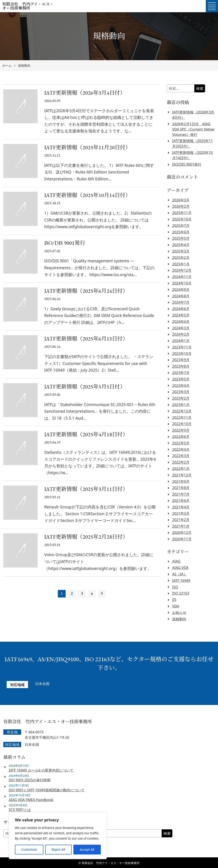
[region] (58, 836)
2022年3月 (181, 456)
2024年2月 (181, 334)
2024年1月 (181, 341)
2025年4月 (181, 245)
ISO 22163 (181, 593)
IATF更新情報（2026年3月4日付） (193, 115)
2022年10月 (182, 424)
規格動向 (24, 66)
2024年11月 (182, 277)
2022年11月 (182, 418)
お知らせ (179, 613)
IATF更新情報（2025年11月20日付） (193, 143)
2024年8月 (181, 296)
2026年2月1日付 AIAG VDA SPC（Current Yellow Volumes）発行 (193, 129)
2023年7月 (181, 373)
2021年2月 (181, 520)
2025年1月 (181, 264)
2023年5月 (181, 379)
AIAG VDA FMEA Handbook (31, 800)
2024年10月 (182, 283)
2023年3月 (181, 392)
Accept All (87, 849)
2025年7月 (181, 226)
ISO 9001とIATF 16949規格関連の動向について (47, 790)
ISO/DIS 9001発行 (187, 164)
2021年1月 (181, 526)
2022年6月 (181, 437)
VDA (176, 606)
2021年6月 (181, 501)
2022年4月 (181, 450)
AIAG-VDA (180, 568)
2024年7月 (181, 302)
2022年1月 (181, 469)
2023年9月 (181, 360)
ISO (175, 587)
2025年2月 (181, 258)
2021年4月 (181, 507)
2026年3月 (181, 200)
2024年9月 (181, 290)
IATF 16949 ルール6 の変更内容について (41, 770)
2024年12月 (182, 270)
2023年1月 (181, 405)
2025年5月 (181, 238)
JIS (174, 600)
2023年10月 (182, 354)
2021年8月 (181, 488)
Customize (29, 849)
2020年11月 (182, 539)
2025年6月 (181, 232)
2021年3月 (181, 514)
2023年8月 (181, 366)
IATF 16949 (181, 581)
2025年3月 (181, 251)
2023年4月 (181, 386)
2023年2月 (181, 398)
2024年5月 (181, 315)
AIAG (176, 561)
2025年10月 (182, 219)
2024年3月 (181, 328)
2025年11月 (182, 213)
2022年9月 (181, 430)
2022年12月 (182, 411)
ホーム (7, 66)
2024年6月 (181, 309)
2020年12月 (182, 533)
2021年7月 (181, 494)
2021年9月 (181, 482)
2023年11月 (182, 347)
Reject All (58, 849)
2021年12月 (182, 475)
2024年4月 (181, 322)
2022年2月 (181, 462)
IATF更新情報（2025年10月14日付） (193, 155)
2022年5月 (181, 443)
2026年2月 (181, 206)
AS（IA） (180, 574)
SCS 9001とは (20, 810)
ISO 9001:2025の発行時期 (30, 780)
